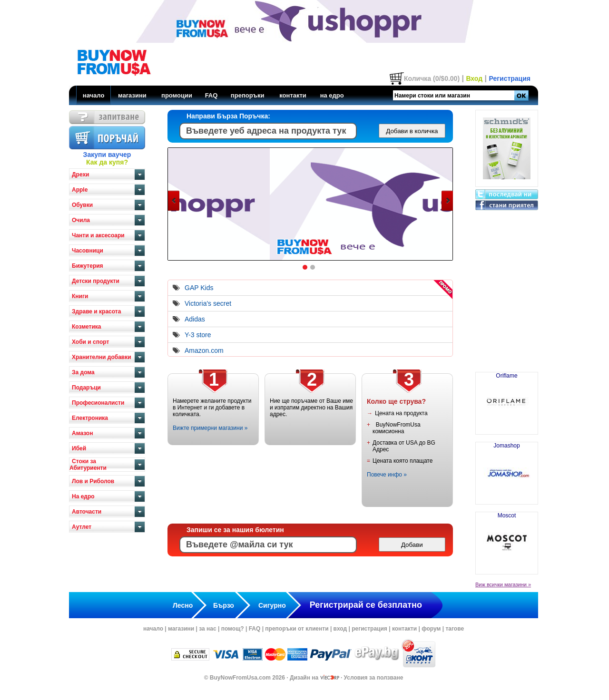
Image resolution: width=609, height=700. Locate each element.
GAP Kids (199, 288)
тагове (455, 629)
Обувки (82, 205)
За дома (83, 372)
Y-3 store (198, 335)
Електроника (90, 418)
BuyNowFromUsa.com (240, 678)
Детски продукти (96, 281)
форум (431, 629)
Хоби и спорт (90, 342)
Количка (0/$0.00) (432, 78)
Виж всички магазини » (503, 584)
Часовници (88, 251)
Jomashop (507, 469)
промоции (177, 95)
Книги (80, 296)
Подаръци (86, 388)
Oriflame (507, 399)
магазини (132, 95)
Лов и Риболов (93, 481)
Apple (80, 190)
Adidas (195, 319)
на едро (332, 95)
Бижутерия (88, 266)
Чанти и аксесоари (98, 235)
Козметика (87, 327)
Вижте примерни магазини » (210, 428)
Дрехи (80, 175)
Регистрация (510, 78)
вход (340, 629)
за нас (207, 629)
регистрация (369, 629)
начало (94, 95)
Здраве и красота (96, 311)
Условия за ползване (374, 678)
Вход (474, 78)
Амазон (82, 433)
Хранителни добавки (102, 357)
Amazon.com (204, 350)
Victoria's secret (208, 303)
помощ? (233, 629)
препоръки (248, 95)
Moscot (507, 539)
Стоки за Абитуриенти (88, 465)
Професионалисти (98, 403)
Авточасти (87, 512)
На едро (83, 496)
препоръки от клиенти (297, 629)
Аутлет (82, 527)
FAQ (211, 95)
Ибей (79, 448)
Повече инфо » (387, 475)
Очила (81, 220)
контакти (293, 95)
